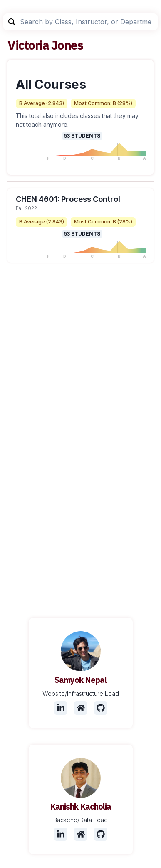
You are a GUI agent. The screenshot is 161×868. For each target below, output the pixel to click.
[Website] (81, 708)
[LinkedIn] (61, 708)
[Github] (101, 708)
